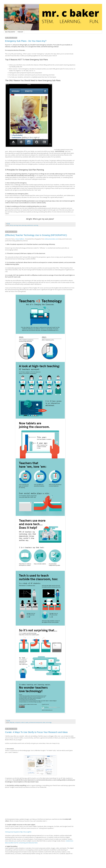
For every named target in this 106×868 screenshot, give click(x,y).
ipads (27, 722)
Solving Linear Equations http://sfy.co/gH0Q (18, 832)
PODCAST (20, 32)
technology (49, 722)
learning (16, 225)
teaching (36, 225)
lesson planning (22, 225)
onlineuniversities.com (51, 239)
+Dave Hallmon (20, 239)
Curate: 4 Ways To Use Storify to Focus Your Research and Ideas (36, 732)
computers (18, 722)
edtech (23, 722)
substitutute (30, 225)
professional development (35, 722)
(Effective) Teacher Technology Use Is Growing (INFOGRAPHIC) (36, 235)
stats (44, 722)
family (11, 225)
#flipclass (12, 722)
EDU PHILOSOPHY (10, 32)
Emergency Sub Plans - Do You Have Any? (26, 41)
